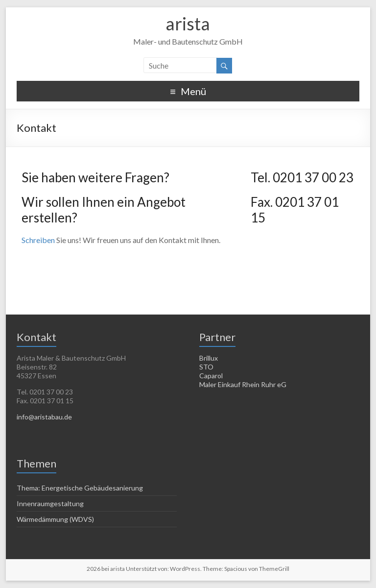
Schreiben (38, 240)
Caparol (211, 376)
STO (206, 367)
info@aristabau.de (44, 417)
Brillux (209, 358)
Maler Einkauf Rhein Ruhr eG (243, 384)
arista (188, 24)
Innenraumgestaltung (50, 503)
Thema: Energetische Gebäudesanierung (80, 488)
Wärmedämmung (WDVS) (55, 519)
